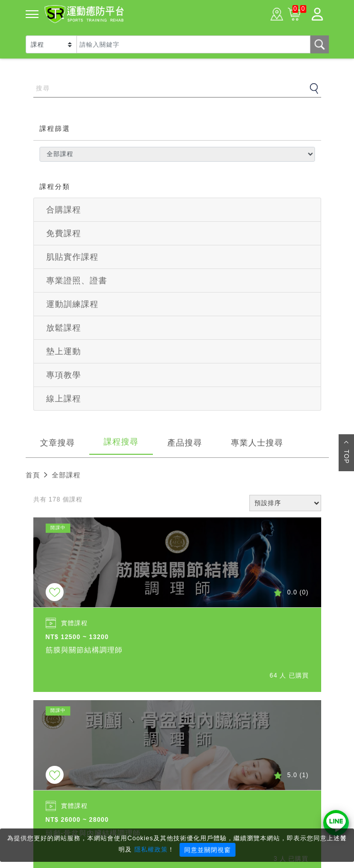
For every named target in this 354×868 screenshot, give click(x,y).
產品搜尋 (185, 443)
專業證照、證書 (77, 281)
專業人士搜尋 (257, 443)
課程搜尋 (121, 442)
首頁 (33, 475)
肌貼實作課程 (72, 257)
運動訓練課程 (72, 304)
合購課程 (64, 210)
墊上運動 (64, 351)
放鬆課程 (64, 328)
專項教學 (64, 375)
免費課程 (64, 233)
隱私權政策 (151, 850)
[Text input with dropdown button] (193, 44)
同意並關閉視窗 (208, 850)
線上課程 (64, 399)
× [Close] (343, 838)
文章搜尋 (57, 443)
